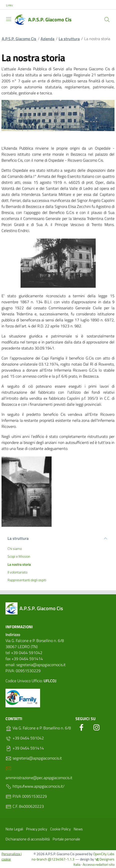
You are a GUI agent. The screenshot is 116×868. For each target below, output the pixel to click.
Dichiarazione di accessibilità (28, 839)
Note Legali (14, 829)
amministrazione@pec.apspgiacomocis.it (39, 773)
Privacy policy (37, 829)
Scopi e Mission (19, 556)
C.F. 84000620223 (25, 806)
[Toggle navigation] (9, 19)
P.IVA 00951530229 (26, 796)
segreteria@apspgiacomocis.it (34, 758)
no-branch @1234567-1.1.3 (53, 859)
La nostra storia (19, 564)
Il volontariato (17, 572)
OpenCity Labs (104, 854)
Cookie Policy (60, 829)
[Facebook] (81, 726)
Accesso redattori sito (99, 864)
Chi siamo (15, 549)
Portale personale (66, 839)
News (78, 829)
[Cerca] (107, 20)
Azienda (47, 39)
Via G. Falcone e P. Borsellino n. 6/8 (38, 728)
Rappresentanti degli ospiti (27, 580)
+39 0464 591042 (25, 738)
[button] (12, 5)
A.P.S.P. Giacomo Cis (19, 39)
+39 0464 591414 (25, 748)
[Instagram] (96, 726)
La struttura (69, 39)
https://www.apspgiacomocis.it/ (35, 786)
